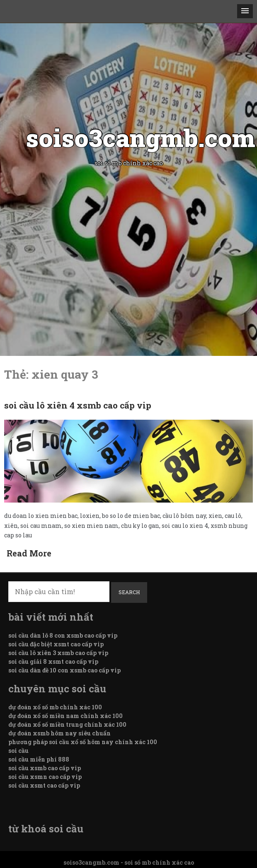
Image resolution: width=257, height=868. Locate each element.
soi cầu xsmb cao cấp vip (45, 768)
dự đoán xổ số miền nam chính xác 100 (65, 716)
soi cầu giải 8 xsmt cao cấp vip (53, 661)
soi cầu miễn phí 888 (39, 759)
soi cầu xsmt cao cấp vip (44, 785)
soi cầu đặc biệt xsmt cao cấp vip (56, 644)
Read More (29, 553)
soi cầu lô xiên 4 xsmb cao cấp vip (78, 405)
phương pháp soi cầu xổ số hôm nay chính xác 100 (83, 742)
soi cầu (18, 751)
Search (129, 592)
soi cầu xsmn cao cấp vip (45, 777)
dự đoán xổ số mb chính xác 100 (55, 707)
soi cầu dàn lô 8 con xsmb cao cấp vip (63, 635)
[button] (245, 11)
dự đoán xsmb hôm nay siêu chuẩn (59, 733)
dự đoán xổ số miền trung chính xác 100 (67, 724)
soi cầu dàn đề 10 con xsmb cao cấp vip (64, 670)
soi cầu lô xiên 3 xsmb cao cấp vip (58, 653)
